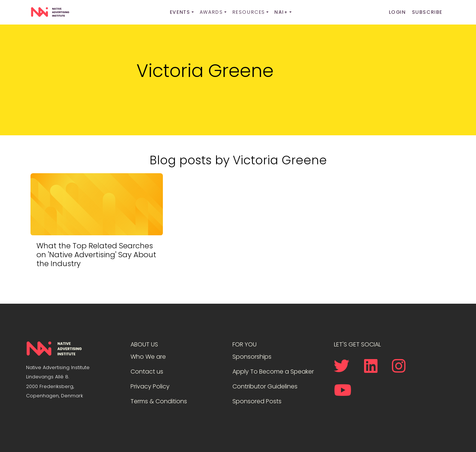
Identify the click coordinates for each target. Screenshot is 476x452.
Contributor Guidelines (265, 386)
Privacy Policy (150, 386)
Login (398, 12)
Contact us (147, 372)
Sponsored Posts (257, 401)
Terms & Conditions (159, 401)
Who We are (148, 357)
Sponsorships (252, 357)
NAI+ (281, 12)
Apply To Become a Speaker (273, 372)
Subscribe (427, 12)
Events (180, 12)
